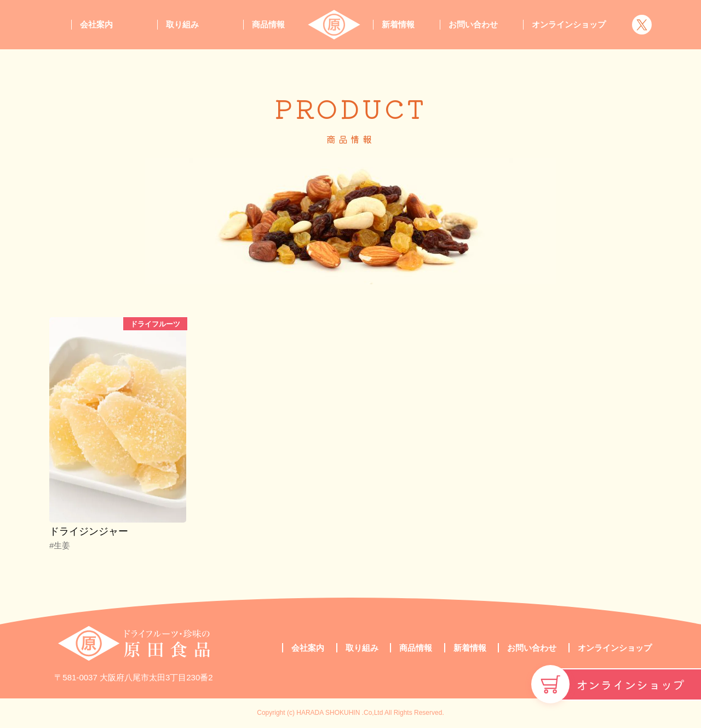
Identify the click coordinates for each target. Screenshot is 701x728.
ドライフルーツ (155, 324)
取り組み (182, 24)
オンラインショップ (630, 684)
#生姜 (60, 545)
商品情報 (268, 24)
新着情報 (398, 24)
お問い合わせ (473, 24)
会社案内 (96, 24)
